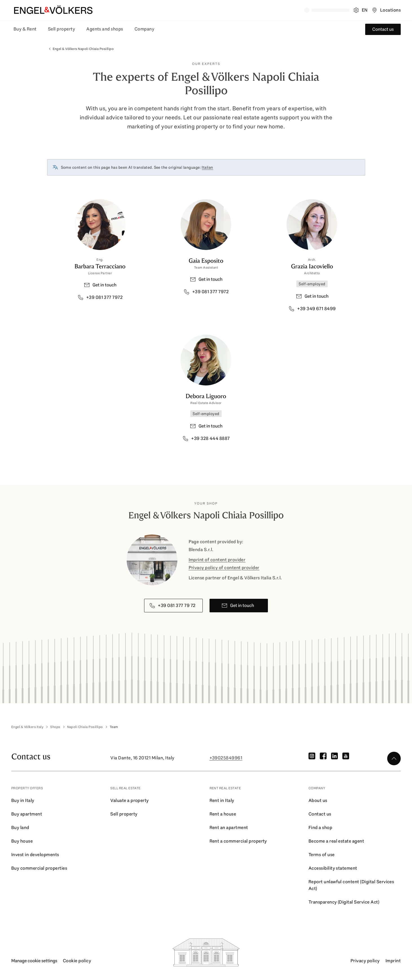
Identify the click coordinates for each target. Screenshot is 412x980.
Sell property (61, 29)
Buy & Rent (25, 29)
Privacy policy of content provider (224, 568)
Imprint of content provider (217, 560)
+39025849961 (226, 758)
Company (144, 29)
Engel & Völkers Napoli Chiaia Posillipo (81, 49)
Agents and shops (105, 29)
